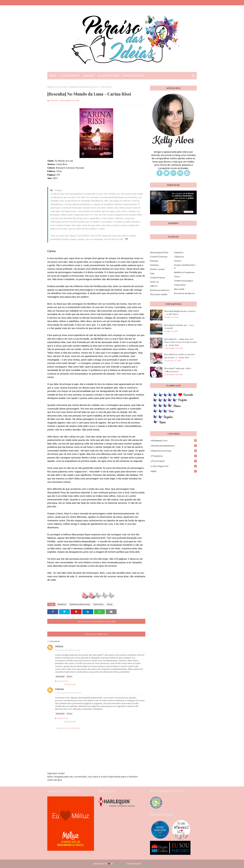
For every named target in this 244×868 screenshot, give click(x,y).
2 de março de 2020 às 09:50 (68, 693)
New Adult (179, 289)
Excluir (69, 677)
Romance (98, 604)
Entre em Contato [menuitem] (133, 76)
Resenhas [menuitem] (89, 76)
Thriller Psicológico (184, 281)
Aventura (179, 252)
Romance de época (184, 293)
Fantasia (154, 265)
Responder (60, 677)
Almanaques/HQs (159, 252)
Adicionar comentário (68, 728)
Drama (178, 261)
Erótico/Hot (180, 285)
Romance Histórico (160, 290)
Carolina (54, 101)
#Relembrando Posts (174, 451)
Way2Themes (120, 864)
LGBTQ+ (154, 286)
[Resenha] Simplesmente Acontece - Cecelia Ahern (180, 313)
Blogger (146, 864)
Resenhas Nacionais (80, 604)
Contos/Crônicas (159, 257)
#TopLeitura (174, 456)
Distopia (154, 261)
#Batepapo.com (174, 441)
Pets (152, 273)
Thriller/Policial (157, 278)
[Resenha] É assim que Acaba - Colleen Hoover (178, 370)
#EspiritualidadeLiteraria (174, 446)
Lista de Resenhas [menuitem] (70, 76)
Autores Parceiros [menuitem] (108, 76)
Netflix (174, 471)
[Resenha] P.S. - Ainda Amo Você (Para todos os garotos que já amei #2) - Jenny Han (181, 342)
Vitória (59, 646)
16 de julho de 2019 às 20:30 (68, 650)
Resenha (62, 604)
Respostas (63, 681)
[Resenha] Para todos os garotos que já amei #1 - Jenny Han (180, 356)
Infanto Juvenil (157, 269)
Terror (177, 277)
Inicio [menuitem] (53, 76)
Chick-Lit (154, 282)
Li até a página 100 (174, 466)
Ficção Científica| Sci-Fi (185, 267)
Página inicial (54, 87)
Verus (65, 87)
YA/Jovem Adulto (159, 294)
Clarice (59, 689)
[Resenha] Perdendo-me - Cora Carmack (179, 327)
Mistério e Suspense (184, 272)
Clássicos (179, 257)
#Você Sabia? (174, 461)
